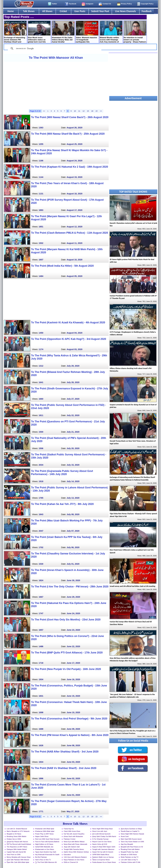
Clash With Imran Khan (72, 831)
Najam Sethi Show (42, 836)
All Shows (47, 11)
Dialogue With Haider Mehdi (17, 849)
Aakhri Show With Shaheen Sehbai (76, 852)
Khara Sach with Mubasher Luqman (73, 837)
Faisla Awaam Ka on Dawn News (104, 862)
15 (88, 111)
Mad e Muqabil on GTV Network (18, 831)
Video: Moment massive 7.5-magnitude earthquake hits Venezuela (87, 32)
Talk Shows (29, 11)
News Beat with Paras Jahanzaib (76, 844)
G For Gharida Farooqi (100, 839)
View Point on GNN (14, 855)
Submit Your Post (100, 11)
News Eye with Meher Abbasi (74, 842)
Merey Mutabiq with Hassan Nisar (19, 857)
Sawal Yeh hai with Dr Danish (103, 852)
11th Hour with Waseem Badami (75, 857)
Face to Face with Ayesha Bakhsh (47, 842)
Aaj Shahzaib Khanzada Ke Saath (47, 855)
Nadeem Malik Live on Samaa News (103, 857)
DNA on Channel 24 (71, 862)
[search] (54, 49)
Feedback (147, 11)
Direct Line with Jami (100, 831)
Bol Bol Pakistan (41, 857)
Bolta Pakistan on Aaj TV (130, 857)
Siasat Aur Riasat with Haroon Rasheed (17, 842)
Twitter (54, 4)
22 (96, 111)
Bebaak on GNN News (129, 855)
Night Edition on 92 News (44, 844)
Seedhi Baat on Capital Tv (130, 831)
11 (79, 111)
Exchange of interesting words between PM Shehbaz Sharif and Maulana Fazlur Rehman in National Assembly (15, 32)
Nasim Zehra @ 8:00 (100, 844)
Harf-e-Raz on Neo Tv (43, 860)
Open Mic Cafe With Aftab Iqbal (18, 862)
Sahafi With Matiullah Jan (44, 847)
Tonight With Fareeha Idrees (74, 849)
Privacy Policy (126, 4)
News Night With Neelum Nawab (132, 834)
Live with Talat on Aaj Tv (129, 860)
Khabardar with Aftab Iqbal (45, 829)
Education (67, 855)
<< (44, 111)
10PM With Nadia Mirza (101, 855)
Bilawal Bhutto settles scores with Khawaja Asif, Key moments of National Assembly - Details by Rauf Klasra (111, 32)
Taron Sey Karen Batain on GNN (132, 842)
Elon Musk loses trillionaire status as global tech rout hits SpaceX (39, 32)
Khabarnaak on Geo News (45, 849)
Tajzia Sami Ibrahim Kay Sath (46, 852)
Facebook (73, 4)
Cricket (63, 11)
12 (84, 111)
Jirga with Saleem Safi (72, 847)
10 (75, 111)
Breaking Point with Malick (130, 849)
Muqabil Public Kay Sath (130, 852)
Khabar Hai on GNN (14, 839)
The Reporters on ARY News (17, 847)
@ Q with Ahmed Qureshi (101, 834)
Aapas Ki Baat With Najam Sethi (104, 847)
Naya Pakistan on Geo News (74, 860)
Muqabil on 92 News (14, 834)
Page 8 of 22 (35, 111)
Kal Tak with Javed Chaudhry (74, 834)
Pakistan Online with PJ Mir (131, 862)
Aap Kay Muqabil (127, 844)
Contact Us (107, 4)
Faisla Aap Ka (69, 829)
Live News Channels (126, 11)
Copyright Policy (147, 4)
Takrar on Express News (101, 860)
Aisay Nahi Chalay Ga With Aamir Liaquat (104, 837)
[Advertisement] (56, 85)
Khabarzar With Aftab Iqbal (45, 831)
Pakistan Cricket (70, 839)
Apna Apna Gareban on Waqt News (131, 829)
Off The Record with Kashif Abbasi (19, 844)
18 (92, 111)
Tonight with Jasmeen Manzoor (103, 849)
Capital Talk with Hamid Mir (16, 852)
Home (11, 11)
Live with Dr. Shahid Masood (17, 829)
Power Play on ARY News (44, 834)
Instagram (90, 4)
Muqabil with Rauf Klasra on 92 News (132, 847)
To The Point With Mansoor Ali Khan (56, 58)
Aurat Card (125, 836)
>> (101, 111)
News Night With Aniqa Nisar (103, 829)
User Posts (80, 11)
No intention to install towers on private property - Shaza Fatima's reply (135, 32)
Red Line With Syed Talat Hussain (47, 839)
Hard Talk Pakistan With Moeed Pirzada (18, 860)
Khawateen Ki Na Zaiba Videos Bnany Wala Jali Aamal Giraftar (63, 32)
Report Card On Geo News (102, 842)
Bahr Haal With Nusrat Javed (131, 839)
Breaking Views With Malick (17, 836)
